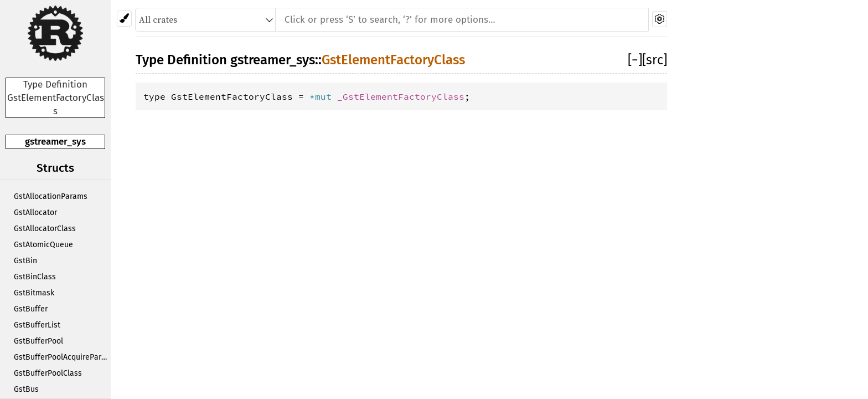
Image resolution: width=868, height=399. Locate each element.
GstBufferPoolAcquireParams (62, 357)
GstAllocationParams (51, 196)
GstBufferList (37, 325)
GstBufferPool (38, 341)
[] (635, 60)
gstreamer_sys (55, 142)
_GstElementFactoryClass (401, 96)
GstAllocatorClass (45, 229)
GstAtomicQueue (43, 245)
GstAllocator (35, 213)
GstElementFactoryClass (393, 60)
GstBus (26, 389)
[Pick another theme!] (124, 19)
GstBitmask (34, 293)
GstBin (25, 261)
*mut (323, 96)
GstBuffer (31, 309)
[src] (655, 60)
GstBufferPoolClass (48, 373)
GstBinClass (35, 277)
